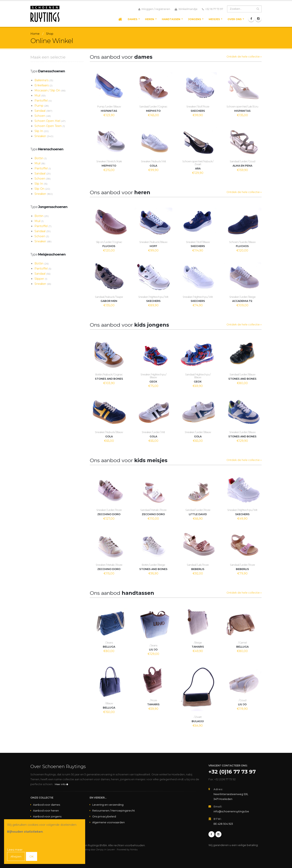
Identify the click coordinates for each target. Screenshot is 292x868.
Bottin (41, 158)
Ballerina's (44, 80)
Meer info (61, 784)
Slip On (42, 189)
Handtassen (171, 19)
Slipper (41, 279)
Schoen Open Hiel (50, 121)
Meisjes (214, 19)
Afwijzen (17, 856)
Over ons (235, 19)
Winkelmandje (186, 9)
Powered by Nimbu (127, 850)
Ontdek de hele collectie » (244, 56)
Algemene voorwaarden (108, 822)
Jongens (194, 19)
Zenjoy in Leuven (106, 850)
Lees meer (15, 850)
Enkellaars (43, 85)
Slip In (42, 131)
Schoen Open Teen (50, 126)
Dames (133, 19)
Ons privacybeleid (104, 817)
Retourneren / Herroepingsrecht (114, 811)
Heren (150, 19)
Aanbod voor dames (47, 805)
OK (33, 856)
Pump (42, 106)
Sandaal (43, 111)
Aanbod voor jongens (47, 817)
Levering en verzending (108, 805)
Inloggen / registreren (154, 9)
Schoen (43, 116)
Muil (40, 95)
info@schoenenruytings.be (231, 811)
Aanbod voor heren (46, 811)
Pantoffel (43, 101)
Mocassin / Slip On (50, 90)
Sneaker (44, 136)
